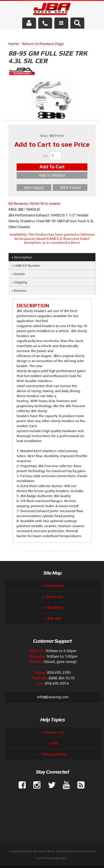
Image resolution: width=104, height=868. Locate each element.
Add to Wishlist (52, 175)
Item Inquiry (34, 188)
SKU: (13, 209)
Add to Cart (52, 167)
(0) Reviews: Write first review (34, 203)
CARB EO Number (27, 266)
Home (14, 44)
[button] (77, 23)
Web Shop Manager (53, 858)
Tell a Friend (70, 188)
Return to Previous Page (43, 44)
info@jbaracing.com (53, 697)
